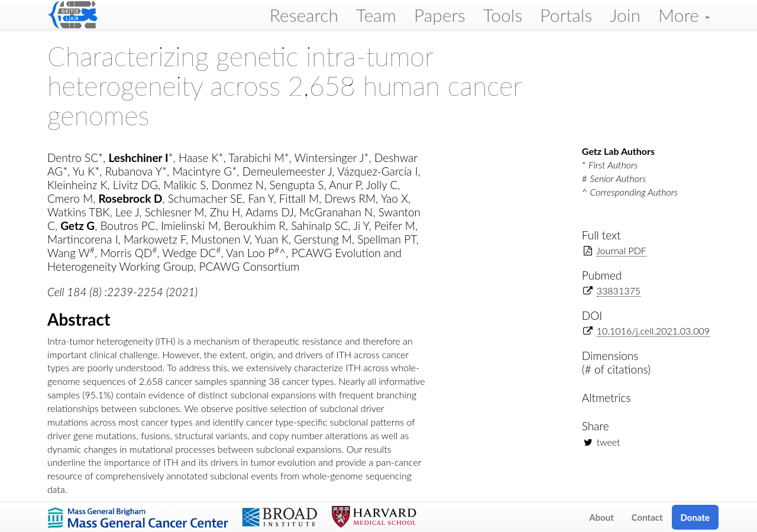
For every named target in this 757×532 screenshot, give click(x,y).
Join (625, 15)
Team (376, 15)
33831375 (619, 291)
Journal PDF (621, 250)
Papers (440, 15)
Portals (566, 15)
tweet (609, 442)
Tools (503, 15)
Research (304, 15)
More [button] (684, 15)
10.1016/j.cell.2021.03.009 (653, 331)
